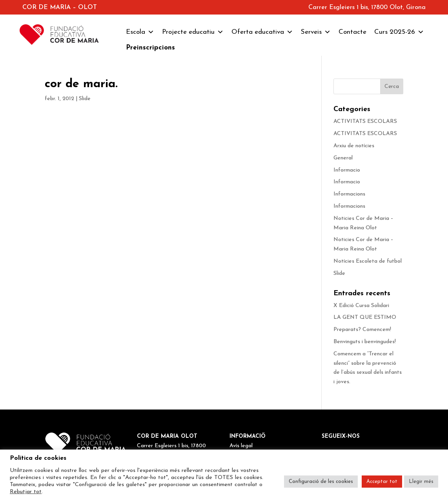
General (343, 158)
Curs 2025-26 (399, 32)
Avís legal (241, 446)
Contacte (352, 32)
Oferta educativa (262, 32)
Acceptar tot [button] (382, 482)
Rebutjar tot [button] (26, 492)
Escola (140, 32)
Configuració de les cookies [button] (321, 482)
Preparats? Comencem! (362, 330)
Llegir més (421, 482)
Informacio (347, 170)
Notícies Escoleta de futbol (368, 261)
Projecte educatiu (193, 32)
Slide (85, 99)
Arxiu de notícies (354, 146)
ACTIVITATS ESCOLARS (365, 122)
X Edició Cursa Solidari (361, 306)
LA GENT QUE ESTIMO (365, 317)
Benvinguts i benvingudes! (365, 342)
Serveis (316, 32)
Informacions (349, 194)
